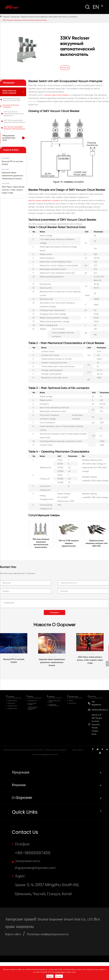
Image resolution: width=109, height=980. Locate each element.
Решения (31, 697)
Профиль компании (12, 701)
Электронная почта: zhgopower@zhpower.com (41, 873)
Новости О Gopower (54, 625)
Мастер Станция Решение (32, 704)
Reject (50, 976)
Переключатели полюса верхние (34, 17)
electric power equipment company (44, 200)
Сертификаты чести (13, 706)
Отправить (54, 612)
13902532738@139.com (100, 710)
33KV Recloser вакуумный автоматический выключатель (25, 20)
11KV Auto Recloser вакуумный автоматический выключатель (14, 113)
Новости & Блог (11, 150)
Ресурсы (71, 701)
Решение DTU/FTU (33, 701)
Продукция (15, 17)
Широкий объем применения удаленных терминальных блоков (12, 175)
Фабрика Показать (12, 709)
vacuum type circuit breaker (56, 95)
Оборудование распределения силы (9, 138)
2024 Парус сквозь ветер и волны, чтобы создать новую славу (13, 190)
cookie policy (60, 972)
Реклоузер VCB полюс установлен (63, 17)
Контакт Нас (93, 697)
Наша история (11, 703)
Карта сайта (77, 750)
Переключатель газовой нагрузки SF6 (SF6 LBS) (12, 99)
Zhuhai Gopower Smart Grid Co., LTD (34, 750)
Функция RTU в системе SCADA (12, 163)
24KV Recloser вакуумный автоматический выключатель (14, 121)
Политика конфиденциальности (45, 755)
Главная (6, 17)
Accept (59, 976)
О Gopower (11, 697)
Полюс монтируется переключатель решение (33, 708)
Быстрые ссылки (73, 697)
